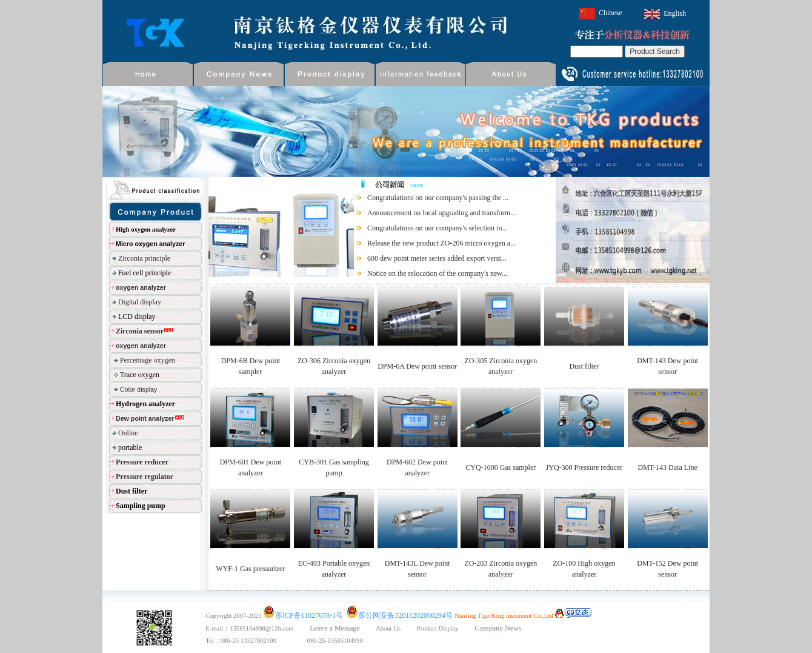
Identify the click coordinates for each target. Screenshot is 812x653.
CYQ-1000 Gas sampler (501, 467)
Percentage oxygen (148, 360)
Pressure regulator (145, 477)
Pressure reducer (142, 462)
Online (128, 433)
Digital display (140, 302)
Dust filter (584, 366)
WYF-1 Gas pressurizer (250, 569)
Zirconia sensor (140, 331)
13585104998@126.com (270, 628)
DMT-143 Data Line (668, 467)
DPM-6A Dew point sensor (417, 366)
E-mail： (218, 628)
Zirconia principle (144, 258)
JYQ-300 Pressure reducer (584, 467)
